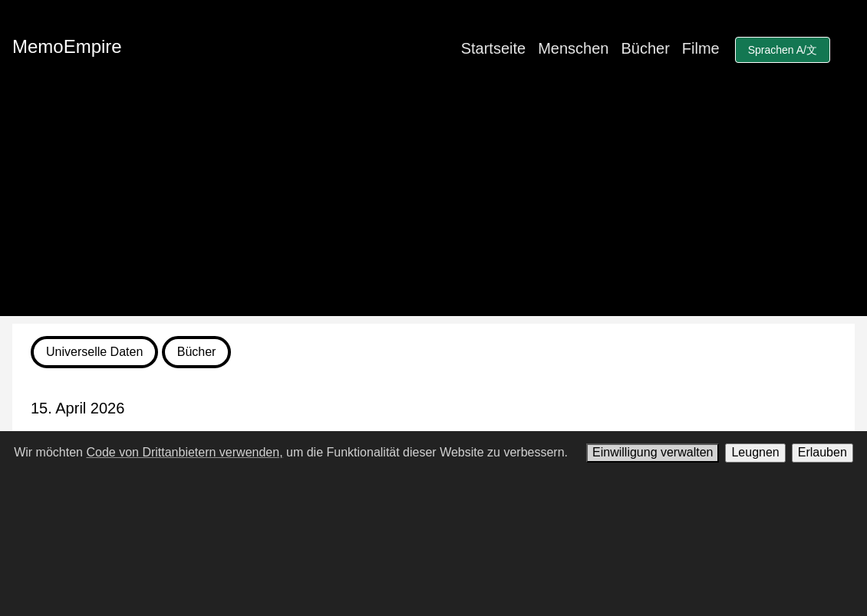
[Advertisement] (433, 209)
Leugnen (755, 452)
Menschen (573, 48)
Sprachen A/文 (783, 50)
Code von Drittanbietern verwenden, (184, 452)
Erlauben (822, 452)
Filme (701, 48)
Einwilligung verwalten (653, 452)
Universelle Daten (94, 352)
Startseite (493, 48)
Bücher (645, 48)
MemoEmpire (67, 46)
